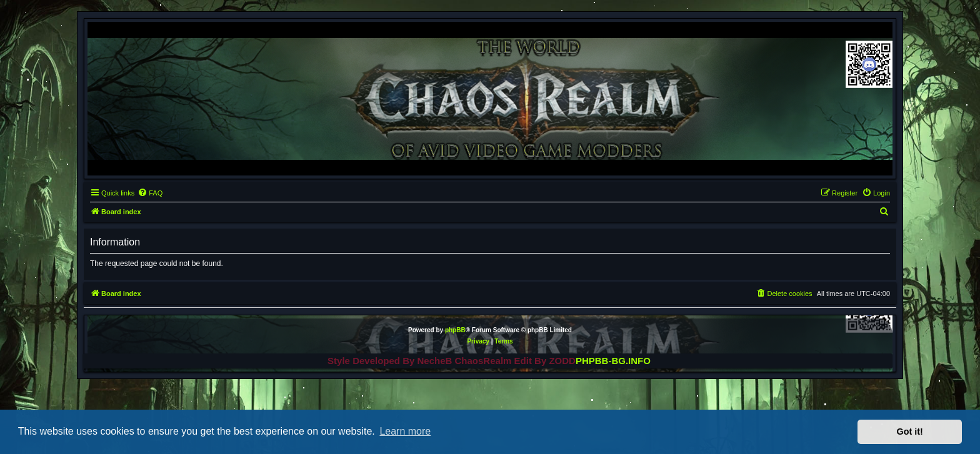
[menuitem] (150, 193)
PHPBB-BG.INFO (613, 361)
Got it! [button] (910, 432)
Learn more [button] (405, 431)
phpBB (455, 330)
